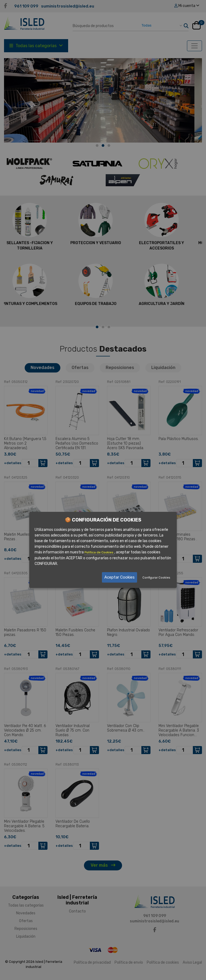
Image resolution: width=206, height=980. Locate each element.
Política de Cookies (99, 552)
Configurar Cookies (156, 578)
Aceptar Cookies (119, 577)
